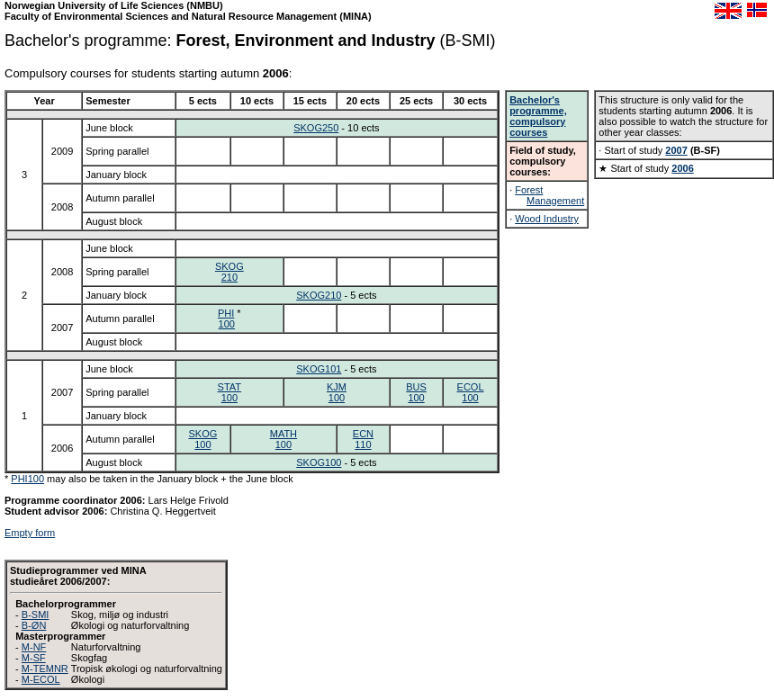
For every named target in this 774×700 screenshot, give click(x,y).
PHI (226, 313)
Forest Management (549, 195)
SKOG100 (202, 439)
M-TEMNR (45, 669)
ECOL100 (471, 392)
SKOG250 (316, 128)
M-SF (34, 658)
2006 (682, 168)
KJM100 (337, 392)
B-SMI (36, 615)
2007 (676, 150)
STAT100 (229, 392)
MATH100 (283, 439)
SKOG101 (319, 369)
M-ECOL (41, 679)
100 (227, 324)
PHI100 (27, 479)
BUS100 (416, 392)
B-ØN (34, 625)
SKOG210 (229, 272)
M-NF (34, 647)
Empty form (30, 533)
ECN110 (363, 439)
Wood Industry (547, 219)
